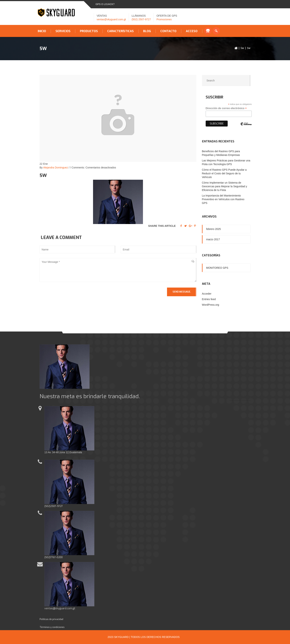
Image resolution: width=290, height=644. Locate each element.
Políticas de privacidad (51, 619)
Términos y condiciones (52, 627)
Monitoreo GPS (217, 268)
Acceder (207, 294)
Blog (147, 31)
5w (242, 48)
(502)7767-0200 (54, 557)
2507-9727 (57, 506)
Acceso (192, 31)
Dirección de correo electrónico (226, 108)
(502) (47, 506)
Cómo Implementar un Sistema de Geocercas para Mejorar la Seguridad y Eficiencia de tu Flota (225, 186)
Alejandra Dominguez (55, 168)
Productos (89, 31)
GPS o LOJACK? (105, 4)
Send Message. (182, 292)
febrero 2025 (214, 229)
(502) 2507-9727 (141, 19)
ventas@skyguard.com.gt (111, 19)
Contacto (168, 31)
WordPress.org (211, 305)
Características (120, 31)
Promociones (164, 19)
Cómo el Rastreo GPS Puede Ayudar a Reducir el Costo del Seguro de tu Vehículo (224, 173)
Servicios (63, 31)
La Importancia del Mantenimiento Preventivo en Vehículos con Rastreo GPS (223, 199)
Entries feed (209, 299)
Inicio (42, 31)
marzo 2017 (213, 239)
